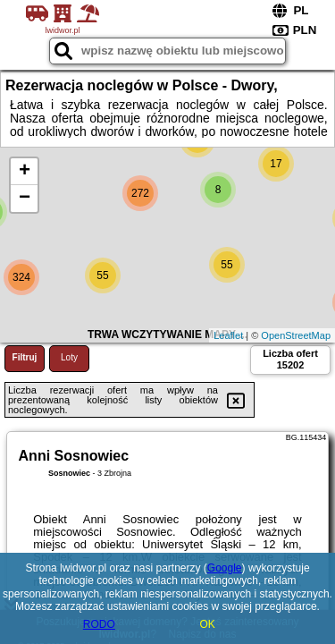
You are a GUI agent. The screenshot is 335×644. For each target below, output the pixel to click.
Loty (69, 357)
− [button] (25, 199)
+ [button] (25, 172)
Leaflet (228, 335)
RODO (99, 624)
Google (225, 568)
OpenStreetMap (296, 335)
